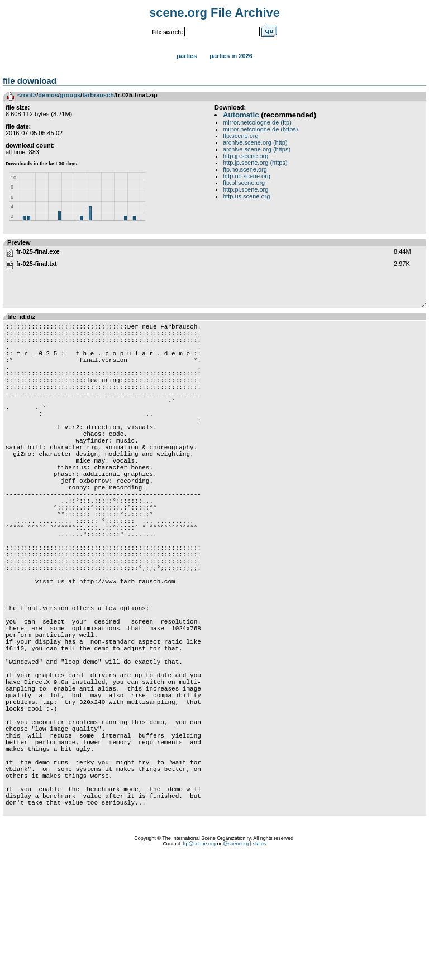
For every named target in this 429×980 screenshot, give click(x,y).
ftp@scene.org (199, 966)
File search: (168, 32)
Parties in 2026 (231, 56)
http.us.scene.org (246, 196)
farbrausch (98, 95)
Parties (187, 56)
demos (48, 95)
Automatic (241, 115)
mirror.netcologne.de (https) (261, 129)
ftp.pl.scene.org (244, 183)
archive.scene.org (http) (255, 142)
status (260, 966)
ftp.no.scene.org (245, 169)
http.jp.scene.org (246, 156)
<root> (27, 95)
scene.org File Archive (214, 13)
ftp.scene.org (241, 136)
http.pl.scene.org (246, 189)
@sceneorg (236, 966)
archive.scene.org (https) (257, 149)
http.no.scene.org (247, 176)
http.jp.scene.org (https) (255, 163)
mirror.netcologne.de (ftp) (257, 122)
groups (70, 95)
